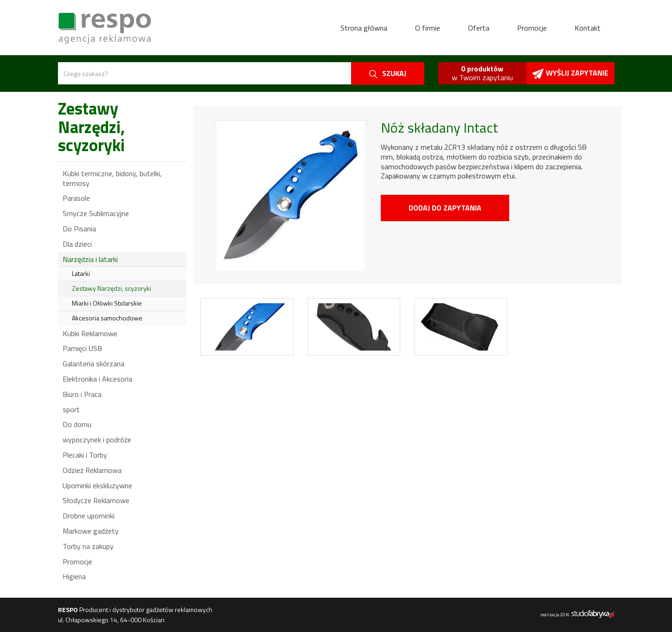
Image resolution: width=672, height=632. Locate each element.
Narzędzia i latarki (90, 259)
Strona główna (364, 28)
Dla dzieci (77, 244)
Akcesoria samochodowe (107, 318)
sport (71, 409)
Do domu (77, 424)
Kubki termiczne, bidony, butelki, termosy (112, 178)
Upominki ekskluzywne (97, 485)
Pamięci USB (82, 348)
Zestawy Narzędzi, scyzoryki (112, 288)
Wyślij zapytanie (570, 73)
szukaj (388, 73)
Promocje (532, 28)
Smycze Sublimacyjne (96, 213)
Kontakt (588, 28)
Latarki (81, 273)
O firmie (428, 28)
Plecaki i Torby (85, 455)
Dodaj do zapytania (445, 208)
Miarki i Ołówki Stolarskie (107, 303)
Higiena (74, 576)
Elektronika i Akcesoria (97, 379)
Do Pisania (79, 229)
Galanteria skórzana (93, 364)
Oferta (479, 28)
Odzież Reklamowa (92, 470)
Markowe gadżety (91, 531)
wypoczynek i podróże (97, 440)
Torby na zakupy (88, 546)
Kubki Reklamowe (90, 333)
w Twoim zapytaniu (482, 73)
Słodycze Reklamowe (96, 500)
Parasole (76, 198)
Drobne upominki (89, 516)
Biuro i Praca (82, 394)
